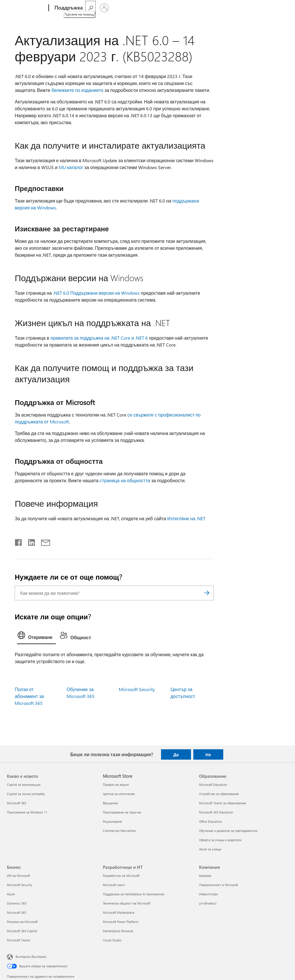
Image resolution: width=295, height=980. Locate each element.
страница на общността (125, 480)
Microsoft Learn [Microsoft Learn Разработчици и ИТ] (114, 885)
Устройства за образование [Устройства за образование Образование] (219, 794)
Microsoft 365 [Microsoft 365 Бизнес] (17, 912)
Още (122, 8)
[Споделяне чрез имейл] (43, 541)
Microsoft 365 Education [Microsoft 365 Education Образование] (216, 812)
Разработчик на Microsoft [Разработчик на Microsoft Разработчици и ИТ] (121, 876)
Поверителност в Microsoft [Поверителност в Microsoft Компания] (219, 885)
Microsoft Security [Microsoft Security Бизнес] (20, 885)
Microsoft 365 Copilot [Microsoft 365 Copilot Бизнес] (22, 931)
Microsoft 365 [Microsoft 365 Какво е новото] (17, 803)
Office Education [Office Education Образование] (210, 821)
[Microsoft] (27, 8)
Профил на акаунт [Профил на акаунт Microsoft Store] (116, 785)
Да (176, 754)
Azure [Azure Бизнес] (11, 894)
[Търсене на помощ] (267, 7)
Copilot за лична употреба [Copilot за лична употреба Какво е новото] (26, 794)
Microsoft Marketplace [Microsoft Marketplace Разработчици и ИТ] (119, 912)
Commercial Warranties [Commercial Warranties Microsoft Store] (119, 831)
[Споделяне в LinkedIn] (29, 541)
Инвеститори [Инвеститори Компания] (208, 894)
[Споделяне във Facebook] (19, 541)
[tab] (36, 637)
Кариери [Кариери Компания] (205, 876)
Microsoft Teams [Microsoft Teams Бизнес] (19, 940)
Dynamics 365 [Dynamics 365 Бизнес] (17, 903)
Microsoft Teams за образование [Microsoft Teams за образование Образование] (223, 803)
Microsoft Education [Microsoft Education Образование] (213, 785)
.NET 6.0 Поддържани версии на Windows (96, 293)
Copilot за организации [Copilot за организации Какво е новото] (24, 785)
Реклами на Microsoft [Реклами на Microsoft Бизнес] (22, 922)
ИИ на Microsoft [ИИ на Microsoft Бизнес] (18, 876)
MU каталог (71, 167)
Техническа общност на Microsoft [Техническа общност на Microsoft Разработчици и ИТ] (127, 903)
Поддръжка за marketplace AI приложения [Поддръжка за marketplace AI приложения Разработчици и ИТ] (134, 894)
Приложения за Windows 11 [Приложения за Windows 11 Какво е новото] (27, 812)
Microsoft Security (137, 689)
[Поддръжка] (68, 8)
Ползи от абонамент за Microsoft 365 (29, 696)
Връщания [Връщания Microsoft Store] (110, 803)
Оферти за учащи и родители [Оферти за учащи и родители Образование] (220, 840)
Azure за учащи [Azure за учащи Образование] (210, 849)
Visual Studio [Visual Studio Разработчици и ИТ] (112, 940)
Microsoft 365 (99, 8)
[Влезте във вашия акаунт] (281, 8)
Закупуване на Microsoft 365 (164, 8)
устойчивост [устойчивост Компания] (208, 903)
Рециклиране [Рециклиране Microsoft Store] (112, 821)
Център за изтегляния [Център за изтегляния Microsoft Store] (119, 794)
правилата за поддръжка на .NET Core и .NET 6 (99, 338)
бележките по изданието (77, 90)
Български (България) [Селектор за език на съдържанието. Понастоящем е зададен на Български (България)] (31, 957)
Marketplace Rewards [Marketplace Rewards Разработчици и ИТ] (118, 931)
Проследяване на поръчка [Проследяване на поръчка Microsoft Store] (122, 812)
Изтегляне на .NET (186, 518)
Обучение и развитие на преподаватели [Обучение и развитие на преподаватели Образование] (228, 831)
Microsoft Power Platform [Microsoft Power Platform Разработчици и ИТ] (121, 922)
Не (208, 754)
